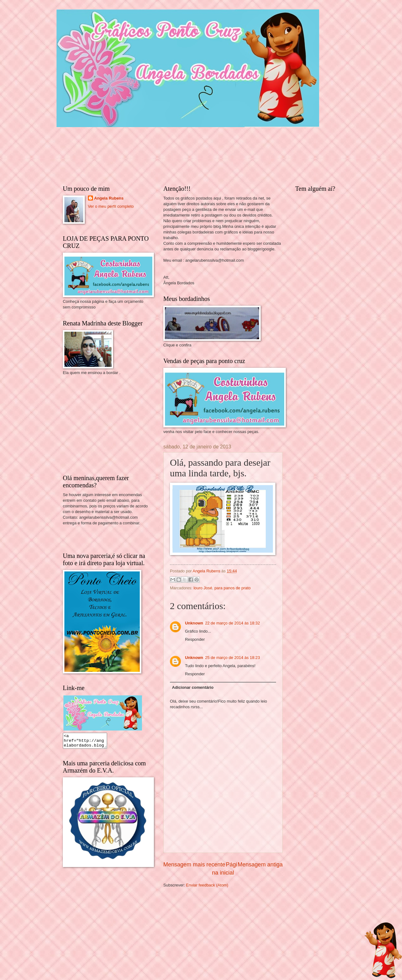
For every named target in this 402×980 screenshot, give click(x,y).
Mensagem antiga (260, 865)
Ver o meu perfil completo (111, 206)
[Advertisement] (110, 424)
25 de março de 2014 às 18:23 (233, 658)
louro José (203, 588)
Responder (195, 639)
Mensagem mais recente (194, 865)
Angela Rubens (109, 198)
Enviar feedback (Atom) (207, 885)
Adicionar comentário (193, 687)
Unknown (194, 623)
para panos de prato (233, 588)
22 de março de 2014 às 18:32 (233, 623)
